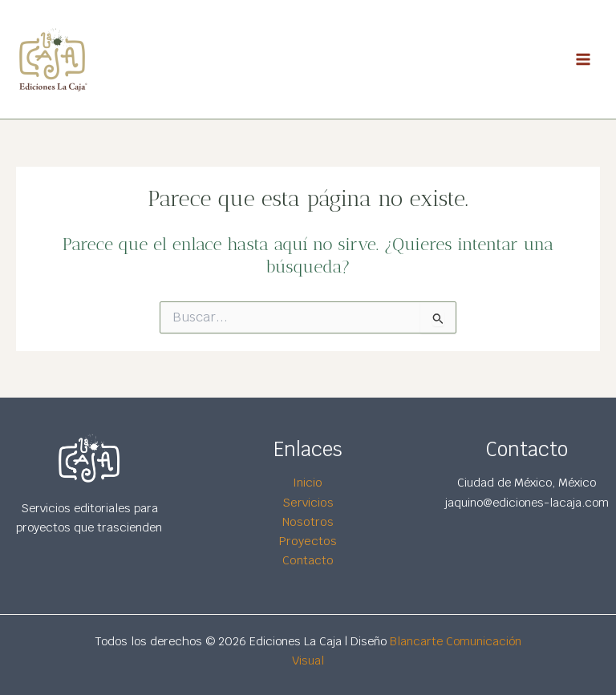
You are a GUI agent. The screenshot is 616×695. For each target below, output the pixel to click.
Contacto (308, 560)
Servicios (308, 502)
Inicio (308, 483)
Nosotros (308, 521)
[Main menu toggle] (583, 59)
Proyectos (308, 541)
